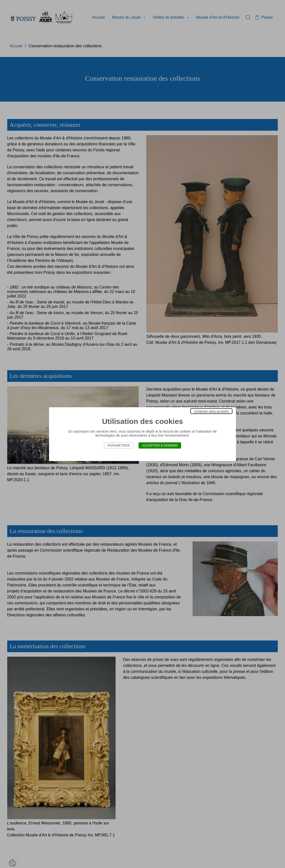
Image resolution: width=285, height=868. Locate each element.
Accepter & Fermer (160, 445)
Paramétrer (119, 445)
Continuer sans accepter (211, 411)
